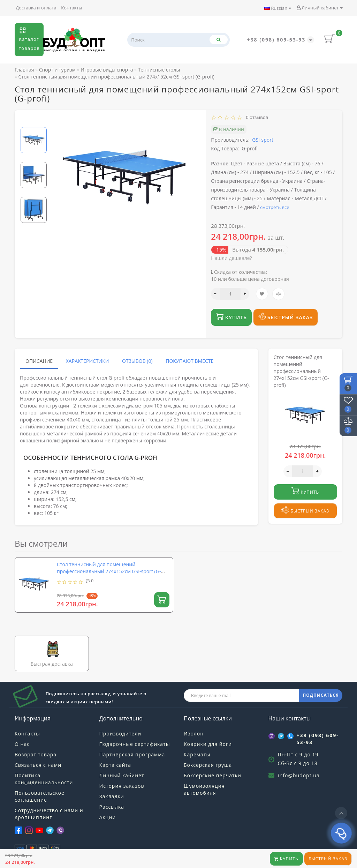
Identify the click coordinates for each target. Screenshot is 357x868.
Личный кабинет (320, 8)
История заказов (122, 786)
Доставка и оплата (36, 8)
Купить (286, 859)
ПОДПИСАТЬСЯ (321, 695)
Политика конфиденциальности (44, 779)
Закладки (112, 796)
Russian (278, 8)
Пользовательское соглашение (40, 796)
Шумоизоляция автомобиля (204, 789)
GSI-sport (263, 140)
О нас (22, 744)
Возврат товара (36, 754)
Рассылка (112, 807)
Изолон (194, 734)
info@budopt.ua (299, 775)
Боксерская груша (208, 765)
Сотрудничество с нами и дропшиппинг (49, 814)
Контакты (71, 8)
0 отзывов (256, 117)
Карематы (197, 754)
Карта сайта (115, 765)
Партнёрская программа (132, 754)
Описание (39, 361)
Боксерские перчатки (212, 775)
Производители (120, 734)
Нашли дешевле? (231, 258)
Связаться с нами (38, 765)
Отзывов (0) (137, 361)
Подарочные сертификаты (135, 744)
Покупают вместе (189, 361)
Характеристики (88, 361)
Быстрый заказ (328, 859)
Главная (24, 70)
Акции (108, 817)
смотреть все (275, 207)
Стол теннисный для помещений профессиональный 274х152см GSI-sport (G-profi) (109, 571)
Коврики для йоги (208, 744)
